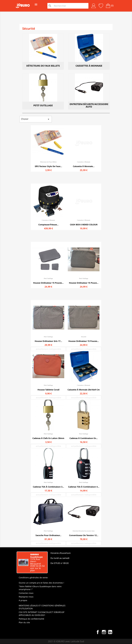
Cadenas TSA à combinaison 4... (84, 487)
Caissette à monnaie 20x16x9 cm (84, 390)
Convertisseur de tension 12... (84, 535)
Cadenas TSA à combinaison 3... (48, 487)
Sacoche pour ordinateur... (48, 535)
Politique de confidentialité (31, 619)
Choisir (36, 119)
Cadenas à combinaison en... (84, 438)
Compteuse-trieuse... (48, 225)
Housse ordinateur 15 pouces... (48, 283)
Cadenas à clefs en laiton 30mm (48, 438)
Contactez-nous (26, 593)
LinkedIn (110, 632)
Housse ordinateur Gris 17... (48, 341)
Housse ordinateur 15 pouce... (84, 283)
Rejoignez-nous (26, 597)
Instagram (104, 632)
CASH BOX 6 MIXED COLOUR (84, 225)
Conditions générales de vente (33, 578)
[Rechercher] (70, 6)
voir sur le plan (35, 569)
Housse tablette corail (48, 390)
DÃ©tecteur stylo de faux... (48, 166)
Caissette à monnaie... (84, 166)
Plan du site (24, 622)
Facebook (98, 632)
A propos (23, 600)
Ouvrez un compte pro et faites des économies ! (41, 583)
